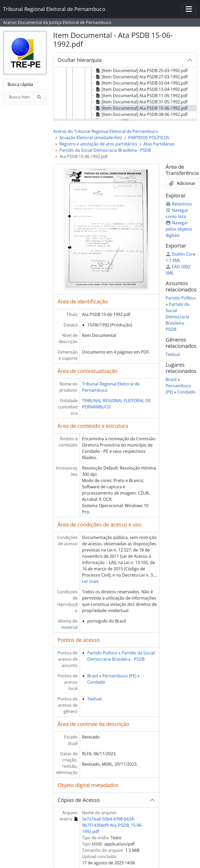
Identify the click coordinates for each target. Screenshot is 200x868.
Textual (94, 699)
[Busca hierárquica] (20, 97)
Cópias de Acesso (79, 800)
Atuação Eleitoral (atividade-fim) (91, 138)
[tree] (125, 93)
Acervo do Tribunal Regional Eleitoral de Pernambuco (106, 131)
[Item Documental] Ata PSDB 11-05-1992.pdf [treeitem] (141, 96)
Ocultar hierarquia (80, 60)
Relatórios (179, 204)
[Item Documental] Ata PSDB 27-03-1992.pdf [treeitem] (141, 77)
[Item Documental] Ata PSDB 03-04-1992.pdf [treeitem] (141, 83)
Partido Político (102, 653)
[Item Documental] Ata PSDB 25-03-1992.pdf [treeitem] (141, 71)
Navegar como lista (177, 213)
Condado (96, 682)
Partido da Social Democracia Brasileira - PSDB (105, 150)
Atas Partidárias (159, 144)
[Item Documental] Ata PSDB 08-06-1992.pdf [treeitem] (141, 114)
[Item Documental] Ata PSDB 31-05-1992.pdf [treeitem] (141, 102)
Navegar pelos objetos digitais (179, 229)
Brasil (93, 676)
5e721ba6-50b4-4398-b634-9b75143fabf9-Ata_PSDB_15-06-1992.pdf (112, 825)
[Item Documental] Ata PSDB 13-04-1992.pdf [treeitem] (141, 89)
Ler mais (90, 581)
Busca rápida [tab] (20, 84)
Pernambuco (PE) (119, 676)
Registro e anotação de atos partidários (98, 144)
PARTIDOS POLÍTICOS (149, 138)
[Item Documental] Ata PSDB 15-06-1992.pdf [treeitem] (141, 108)
